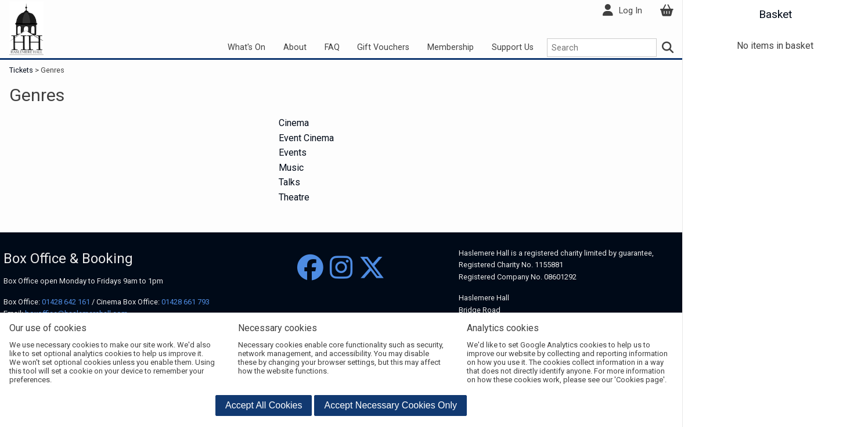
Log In (631, 11)
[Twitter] (372, 268)
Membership (451, 47)
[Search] (668, 48)
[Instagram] (341, 268)
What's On (246, 47)
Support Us (513, 47)
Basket (775, 14)
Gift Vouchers (383, 47)
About (295, 47)
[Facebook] (310, 268)
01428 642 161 (66, 302)
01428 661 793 (186, 302)
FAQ (332, 47)
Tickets (22, 70)
